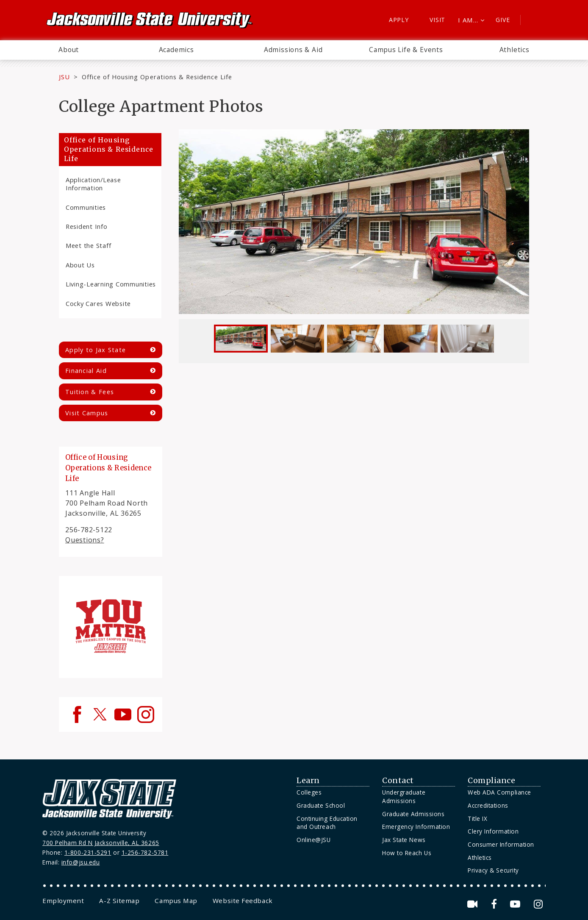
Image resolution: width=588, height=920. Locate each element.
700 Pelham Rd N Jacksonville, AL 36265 (101, 843)
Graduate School (321, 805)
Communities (86, 207)
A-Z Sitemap (119, 901)
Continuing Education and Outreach (327, 823)
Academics (176, 50)
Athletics (514, 50)
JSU (64, 77)
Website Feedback (243, 901)
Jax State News (404, 840)
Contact (398, 781)
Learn (308, 781)
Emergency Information (416, 827)
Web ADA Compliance (499, 792)
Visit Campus (87, 413)
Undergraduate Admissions (404, 796)
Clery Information (493, 831)
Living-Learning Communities (111, 284)
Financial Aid (86, 371)
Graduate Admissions (413, 814)
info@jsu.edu (81, 862)
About (69, 50)
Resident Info (87, 226)
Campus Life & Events (406, 50)
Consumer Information (501, 844)
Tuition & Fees (90, 392)
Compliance (491, 781)
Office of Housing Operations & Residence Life (157, 77)
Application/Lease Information (93, 184)
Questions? (85, 540)
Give (503, 20)
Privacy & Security (493, 870)
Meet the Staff (88, 245)
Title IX (477, 819)
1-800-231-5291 (88, 852)
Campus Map (176, 901)
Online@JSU (313, 840)
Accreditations (488, 805)
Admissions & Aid (293, 50)
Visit (437, 20)
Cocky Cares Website (98, 303)
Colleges (309, 792)
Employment (63, 901)
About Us (80, 265)
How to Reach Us (407, 853)
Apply (399, 20)
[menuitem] (69, 50)
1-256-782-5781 (145, 852)
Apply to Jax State (96, 350)
